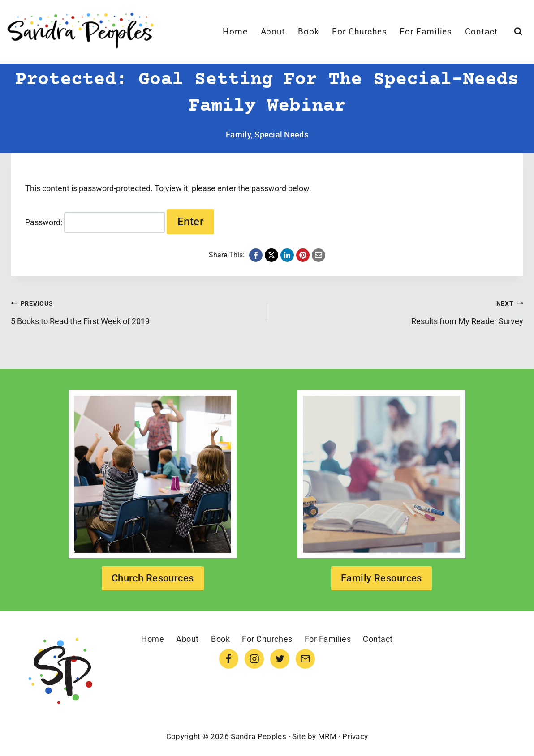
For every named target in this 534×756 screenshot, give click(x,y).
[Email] (305, 659)
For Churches (359, 32)
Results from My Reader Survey (399, 311)
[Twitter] (280, 659)
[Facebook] (229, 659)
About (273, 32)
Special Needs (281, 135)
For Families (426, 32)
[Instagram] (254, 659)
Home (235, 32)
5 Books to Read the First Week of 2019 (135, 311)
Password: (95, 222)
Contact (481, 32)
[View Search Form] (518, 32)
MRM (327, 736)
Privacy (355, 736)
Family (238, 135)
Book (309, 32)
